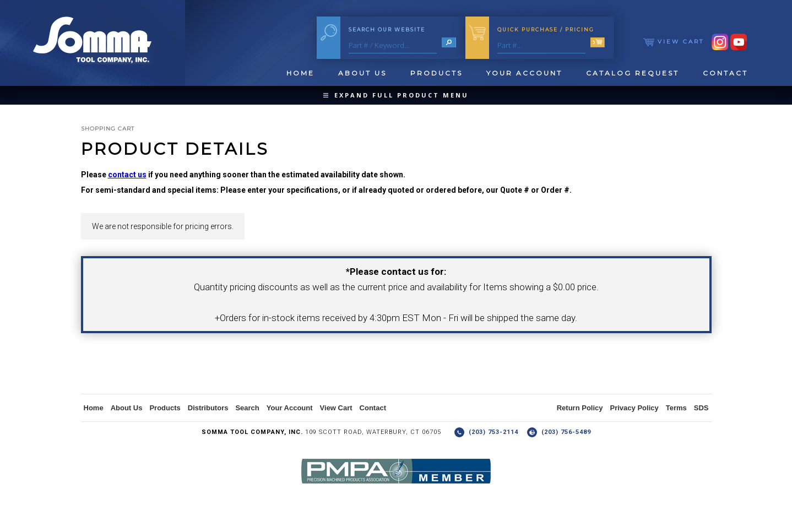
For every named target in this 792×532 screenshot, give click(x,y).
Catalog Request (633, 73)
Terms (676, 408)
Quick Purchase (546, 29)
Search (247, 408)
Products (436, 73)
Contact (725, 73)
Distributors (208, 408)
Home (300, 73)
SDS (701, 408)
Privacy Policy (634, 408)
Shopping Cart (108, 129)
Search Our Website (387, 29)
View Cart (674, 42)
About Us (362, 73)
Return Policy (580, 408)
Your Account (524, 73)
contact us (127, 175)
